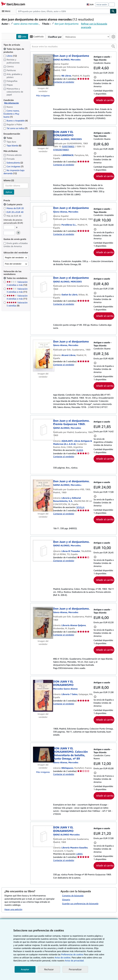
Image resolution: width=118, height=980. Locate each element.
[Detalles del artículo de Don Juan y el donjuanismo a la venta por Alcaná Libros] (43, 356)
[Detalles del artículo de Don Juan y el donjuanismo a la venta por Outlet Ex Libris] (43, 287)
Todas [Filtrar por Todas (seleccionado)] (8, 138)
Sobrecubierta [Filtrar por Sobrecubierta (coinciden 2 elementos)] (13, 163)
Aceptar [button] (25, 969)
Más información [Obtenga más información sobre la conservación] (11, 103)
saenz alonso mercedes (26, 24)
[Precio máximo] (9, 233)
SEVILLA (80, 507)
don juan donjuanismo (67, 24)
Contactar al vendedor (64, 82)
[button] (113, 46)
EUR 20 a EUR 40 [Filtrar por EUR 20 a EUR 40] (14, 212)
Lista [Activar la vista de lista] (22, 37)
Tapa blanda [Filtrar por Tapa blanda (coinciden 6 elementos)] (12, 145)
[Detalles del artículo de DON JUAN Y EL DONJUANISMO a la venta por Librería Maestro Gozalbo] (43, 836)
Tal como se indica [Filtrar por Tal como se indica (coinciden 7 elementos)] (15, 128)
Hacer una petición (13, 909)
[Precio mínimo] (9, 227)
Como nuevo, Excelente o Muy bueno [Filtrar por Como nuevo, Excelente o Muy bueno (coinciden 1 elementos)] (11, 114)
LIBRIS (80, 854)
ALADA (80, 450)
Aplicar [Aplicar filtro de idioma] (9, 192)
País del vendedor (13, 264)
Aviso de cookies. (63, 957)
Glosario (66, 900)
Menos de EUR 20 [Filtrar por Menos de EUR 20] (14, 208)
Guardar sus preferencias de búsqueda (80, 904)
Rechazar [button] (49, 969)
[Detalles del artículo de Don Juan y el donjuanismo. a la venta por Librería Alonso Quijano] (43, 623)
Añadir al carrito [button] (105, 100)
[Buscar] (113, 11)
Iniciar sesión (102, 5)
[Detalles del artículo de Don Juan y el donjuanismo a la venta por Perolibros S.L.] (43, 217)
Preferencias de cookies (72, 954)
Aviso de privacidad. (75, 961)
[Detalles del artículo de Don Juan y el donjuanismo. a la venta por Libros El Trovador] (43, 551)
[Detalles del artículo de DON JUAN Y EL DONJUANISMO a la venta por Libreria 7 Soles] (43, 696)
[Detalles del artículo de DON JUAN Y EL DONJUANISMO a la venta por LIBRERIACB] (43, 138)
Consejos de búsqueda (73, 896)
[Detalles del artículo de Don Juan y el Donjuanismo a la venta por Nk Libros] (43, 70)
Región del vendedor (14, 258)
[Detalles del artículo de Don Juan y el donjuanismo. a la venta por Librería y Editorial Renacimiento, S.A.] (43, 496)
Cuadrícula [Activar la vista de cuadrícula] (37, 37)
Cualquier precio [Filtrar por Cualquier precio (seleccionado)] (13, 204)
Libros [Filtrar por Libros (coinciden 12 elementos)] (10, 56)
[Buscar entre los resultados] (73, 46)
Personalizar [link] (75, 969)
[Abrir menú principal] (7, 11)
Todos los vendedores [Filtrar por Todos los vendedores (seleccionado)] (17, 278)
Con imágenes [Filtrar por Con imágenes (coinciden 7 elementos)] (13, 167)
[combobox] (63, 11)
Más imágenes (43, 95)
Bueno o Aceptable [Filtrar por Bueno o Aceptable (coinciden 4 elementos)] (16, 121)
